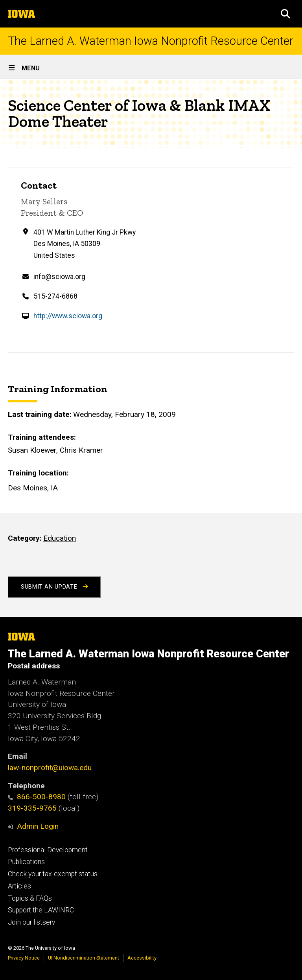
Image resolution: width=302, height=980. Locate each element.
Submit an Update (54, 587)
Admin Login (38, 826)
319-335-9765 (32, 808)
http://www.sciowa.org (68, 316)
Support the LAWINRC (41, 910)
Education (60, 538)
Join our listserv (31, 922)
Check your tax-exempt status (53, 874)
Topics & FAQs (30, 898)
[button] (285, 14)
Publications (26, 862)
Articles (19, 886)
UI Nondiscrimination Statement (84, 958)
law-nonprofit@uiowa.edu (50, 768)
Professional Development (48, 850)
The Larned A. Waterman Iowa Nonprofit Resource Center (151, 41)
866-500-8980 (37, 797)
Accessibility (142, 958)
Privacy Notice (24, 958)
